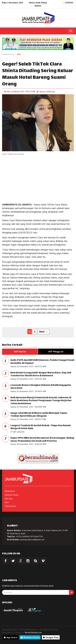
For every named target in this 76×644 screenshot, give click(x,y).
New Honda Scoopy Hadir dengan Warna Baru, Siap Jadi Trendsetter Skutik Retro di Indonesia (41, 374)
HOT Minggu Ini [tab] (56, 352)
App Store (10, 637)
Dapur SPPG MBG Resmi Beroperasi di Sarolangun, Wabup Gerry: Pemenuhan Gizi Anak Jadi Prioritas (42, 440)
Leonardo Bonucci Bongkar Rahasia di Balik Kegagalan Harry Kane (41, 387)
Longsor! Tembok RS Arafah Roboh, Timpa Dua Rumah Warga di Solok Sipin (41, 427)
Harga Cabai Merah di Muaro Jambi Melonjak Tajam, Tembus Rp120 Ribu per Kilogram (39, 415)
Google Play (51, 637)
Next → (43, 332)
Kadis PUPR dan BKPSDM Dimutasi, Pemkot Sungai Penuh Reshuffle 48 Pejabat (42, 362)
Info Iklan (9, 499)
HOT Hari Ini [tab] (20, 352)
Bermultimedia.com (33, 632)
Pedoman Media (12, 495)
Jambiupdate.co (8, 54)
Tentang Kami (10, 506)
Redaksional (10, 491)
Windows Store (30, 637)
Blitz (19, 54)
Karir (7, 502)
